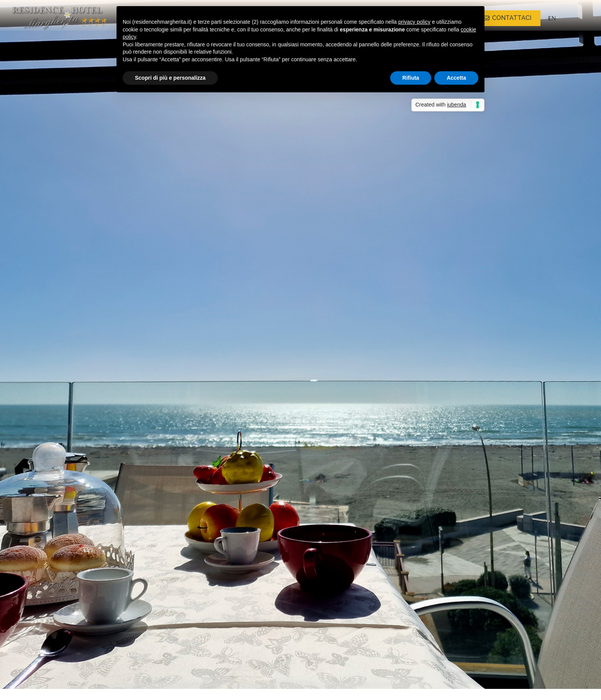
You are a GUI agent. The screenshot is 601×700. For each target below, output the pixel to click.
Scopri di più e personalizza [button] (170, 78)
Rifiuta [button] (411, 78)
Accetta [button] (456, 78)
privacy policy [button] (414, 22)
